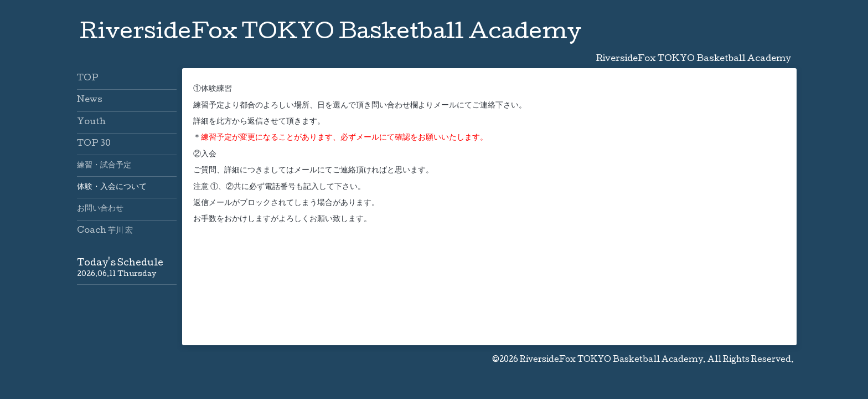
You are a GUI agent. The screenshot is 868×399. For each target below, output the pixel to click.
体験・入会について (112, 187)
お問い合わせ (100, 209)
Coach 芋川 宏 (105, 231)
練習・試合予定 (104, 166)
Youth (91, 122)
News (90, 100)
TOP (88, 79)
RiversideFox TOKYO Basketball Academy (330, 34)
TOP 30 (94, 144)
